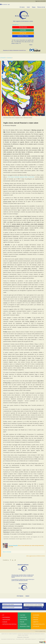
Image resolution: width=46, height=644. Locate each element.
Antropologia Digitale (9, 624)
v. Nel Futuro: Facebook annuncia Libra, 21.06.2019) (21, 177)
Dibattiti (36, 622)
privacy (40, 607)
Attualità (36, 627)
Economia (9, 58)
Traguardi (23, 624)
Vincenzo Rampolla (13, 546)
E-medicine (23, 618)
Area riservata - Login (6, 4)
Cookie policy (20, 637)
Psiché (22, 622)
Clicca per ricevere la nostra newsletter (34, 605)
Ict (3, 615)
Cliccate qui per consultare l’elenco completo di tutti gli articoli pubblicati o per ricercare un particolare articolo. (23, 576)
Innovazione (6, 620)
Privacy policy (26, 637)
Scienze (5, 622)
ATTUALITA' (3, 58)
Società (36, 620)
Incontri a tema (25, 627)
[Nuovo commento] (7, 552)
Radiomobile (6, 618)
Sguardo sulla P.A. (39, 624)
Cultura (23, 615)
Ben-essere (24, 620)
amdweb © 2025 (42, 632)
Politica (36, 618)
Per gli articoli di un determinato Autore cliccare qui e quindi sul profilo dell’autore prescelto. (23, 580)
